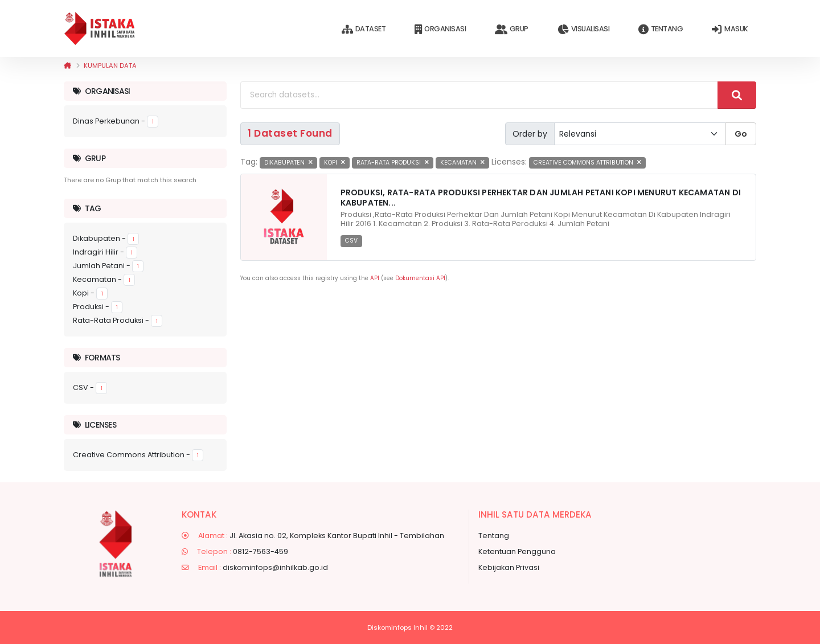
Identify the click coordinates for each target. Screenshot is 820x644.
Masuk (730, 29)
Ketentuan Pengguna (517, 551)
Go (741, 134)
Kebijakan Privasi (509, 567)
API (375, 278)
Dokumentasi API (420, 278)
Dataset (364, 29)
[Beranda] (67, 65)
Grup (512, 29)
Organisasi (440, 29)
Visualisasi (583, 29)
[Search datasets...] (479, 95)
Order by (530, 134)
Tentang (661, 29)
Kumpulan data (110, 65)
